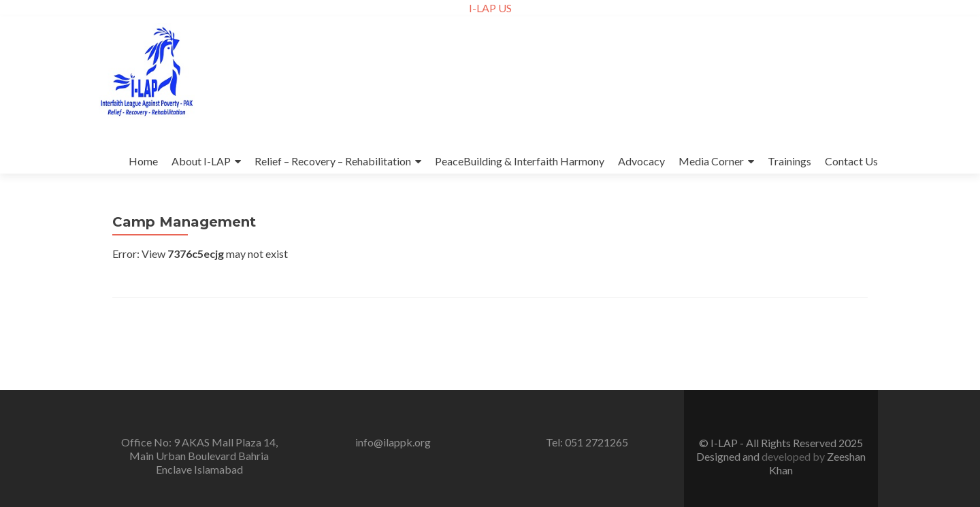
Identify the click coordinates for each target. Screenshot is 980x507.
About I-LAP (201, 161)
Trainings (789, 161)
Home (143, 161)
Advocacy (641, 161)
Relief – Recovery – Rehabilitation (333, 161)
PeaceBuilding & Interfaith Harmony (520, 161)
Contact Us (851, 161)
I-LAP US (490, 8)
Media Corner (711, 161)
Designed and (729, 456)
